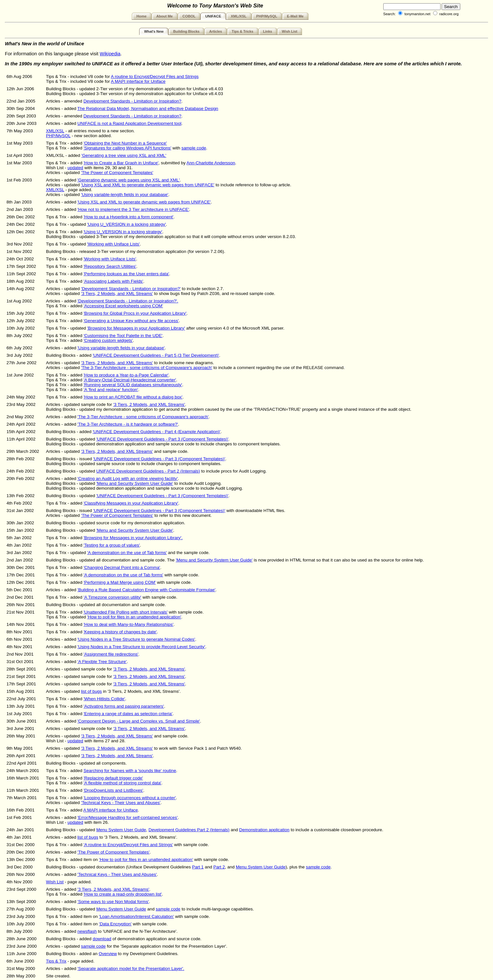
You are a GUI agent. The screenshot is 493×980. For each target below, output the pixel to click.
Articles (215, 31)
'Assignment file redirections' (111, 654)
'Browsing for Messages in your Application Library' (136, 328)
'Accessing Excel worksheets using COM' (123, 306)
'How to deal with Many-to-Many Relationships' (129, 624)
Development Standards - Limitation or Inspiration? (133, 101)
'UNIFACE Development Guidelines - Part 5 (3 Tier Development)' (156, 355)
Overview (108, 954)
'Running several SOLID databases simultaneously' (133, 385)
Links (268, 31)
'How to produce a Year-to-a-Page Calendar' (126, 375)
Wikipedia (110, 54)
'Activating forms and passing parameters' (124, 706)
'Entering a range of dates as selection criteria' (128, 714)
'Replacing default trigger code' (113, 778)
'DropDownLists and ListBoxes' (113, 790)
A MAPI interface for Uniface (138, 81)
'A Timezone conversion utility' (112, 597)
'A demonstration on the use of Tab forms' (127, 553)
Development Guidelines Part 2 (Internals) (189, 830)
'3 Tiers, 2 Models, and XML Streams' (117, 294)
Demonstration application (264, 830)
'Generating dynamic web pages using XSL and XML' (129, 180)
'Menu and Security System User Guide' (134, 483)
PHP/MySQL (267, 16)
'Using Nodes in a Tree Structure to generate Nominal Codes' (136, 639)
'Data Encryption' (115, 924)
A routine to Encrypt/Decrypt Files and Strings (155, 76)
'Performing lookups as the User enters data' (126, 274)
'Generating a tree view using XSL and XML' (124, 155)
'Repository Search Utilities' (110, 266)
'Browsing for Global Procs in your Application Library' (135, 313)
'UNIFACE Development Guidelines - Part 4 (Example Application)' (157, 432)
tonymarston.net (417, 14)
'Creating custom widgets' (108, 340)
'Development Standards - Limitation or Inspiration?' (131, 289)
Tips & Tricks (243, 31)
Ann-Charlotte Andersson (211, 163)
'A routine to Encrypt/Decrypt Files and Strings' (128, 845)
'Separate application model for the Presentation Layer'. (131, 969)
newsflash (87, 931)
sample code (194, 148)
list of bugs (91, 691)
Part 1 (198, 867)
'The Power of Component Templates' (117, 173)
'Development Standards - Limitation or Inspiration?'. (128, 301)
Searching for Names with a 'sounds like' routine (130, 771)
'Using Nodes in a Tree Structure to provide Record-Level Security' (141, 647)
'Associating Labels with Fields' (113, 281)
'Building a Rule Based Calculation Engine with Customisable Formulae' (146, 590)
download (102, 939)
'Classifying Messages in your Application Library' (131, 503)
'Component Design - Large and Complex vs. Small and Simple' (139, 721)
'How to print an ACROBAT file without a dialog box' (133, 397)
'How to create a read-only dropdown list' (123, 894)
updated (75, 168)
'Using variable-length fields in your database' (125, 195)
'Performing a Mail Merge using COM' (120, 582)
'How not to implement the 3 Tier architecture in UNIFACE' (133, 209)
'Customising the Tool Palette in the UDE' (123, 336)
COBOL (189, 16)
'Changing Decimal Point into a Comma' (122, 567)
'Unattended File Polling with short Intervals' (126, 612)
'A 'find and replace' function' (111, 390)
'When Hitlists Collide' (104, 699)
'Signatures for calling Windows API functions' (127, 148)
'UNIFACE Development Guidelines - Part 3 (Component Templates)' (162, 439)
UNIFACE (213, 16)
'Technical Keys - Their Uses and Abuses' (121, 803)
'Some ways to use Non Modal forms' (113, 902)
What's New (154, 31)
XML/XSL (239, 16)
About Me (165, 16)
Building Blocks (186, 31)
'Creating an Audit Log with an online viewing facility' (128, 479)
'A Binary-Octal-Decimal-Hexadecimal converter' (130, 380)
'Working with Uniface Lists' (113, 244)
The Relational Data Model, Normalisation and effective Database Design (148, 109)
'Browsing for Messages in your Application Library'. (133, 538)
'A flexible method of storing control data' (122, 783)
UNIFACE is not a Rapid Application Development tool (129, 123)
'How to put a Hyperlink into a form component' (129, 217)
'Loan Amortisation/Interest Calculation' (136, 916)
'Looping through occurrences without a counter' (130, 798)
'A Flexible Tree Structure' (102, 662)
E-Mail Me (295, 16)
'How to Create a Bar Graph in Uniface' (121, 163)
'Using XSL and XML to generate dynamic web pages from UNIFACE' (148, 185)
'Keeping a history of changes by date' (120, 632)
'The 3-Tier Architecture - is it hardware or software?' (128, 424)
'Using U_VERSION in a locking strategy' (126, 224)
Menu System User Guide (121, 830)
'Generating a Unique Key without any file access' (131, 321)
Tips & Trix (56, 961)
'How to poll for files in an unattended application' (134, 617)
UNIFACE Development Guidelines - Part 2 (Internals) (148, 471)
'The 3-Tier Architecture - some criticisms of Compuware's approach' (146, 368)
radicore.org (449, 14)
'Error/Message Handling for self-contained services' (128, 817)
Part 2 (219, 867)
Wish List (290, 31)
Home (142, 16)
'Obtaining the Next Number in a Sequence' (125, 143)
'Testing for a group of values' (112, 545)
